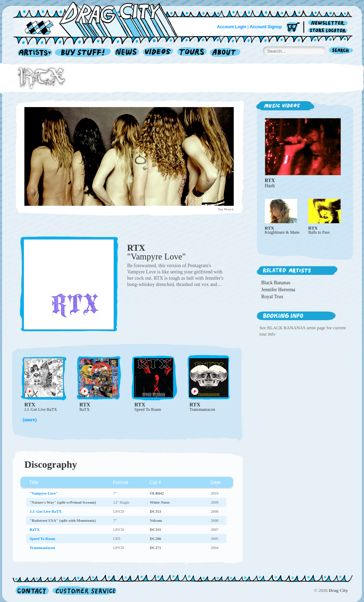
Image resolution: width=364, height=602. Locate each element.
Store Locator (329, 31)
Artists (33, 53)
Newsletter (329, 23)
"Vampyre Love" (156, 257)
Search (341, 51)
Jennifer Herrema (278, 290)
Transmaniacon (202, 409)
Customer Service (84, 590)
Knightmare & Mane (282, 232)
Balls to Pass (319, 232)
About (225, 53)
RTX (136, 248)
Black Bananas (276, 283)
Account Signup (266, 27)
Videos (158, 53)
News (127, 53)
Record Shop (84, 53)
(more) (30, 420)
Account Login (232, 27)
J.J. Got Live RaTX (41, 409)
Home (100, 19)
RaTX (84, 409)
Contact (32, 590)
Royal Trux (272, 297)
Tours (192, 53)
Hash (270, 186)
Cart (293, 28)
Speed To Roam (148, 409)
